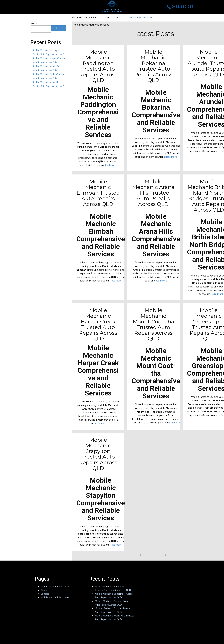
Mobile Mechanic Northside (85, 17)
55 (159, 555)
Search (34, 23)
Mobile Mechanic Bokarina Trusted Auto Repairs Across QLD (153, 66)
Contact (118, 17)
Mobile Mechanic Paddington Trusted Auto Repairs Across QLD (98, 66)
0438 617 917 (180, 7)
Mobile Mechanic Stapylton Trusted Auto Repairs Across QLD (98, 454)
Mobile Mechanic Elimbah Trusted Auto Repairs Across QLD (98, 193)
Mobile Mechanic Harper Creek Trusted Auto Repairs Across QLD (98, 324)
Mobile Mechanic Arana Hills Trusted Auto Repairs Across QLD (153, 193)
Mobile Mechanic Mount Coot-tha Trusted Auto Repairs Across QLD (153, 324)
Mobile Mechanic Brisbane (140, 17)
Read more (110, 165)
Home (77, 25)
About (106, 17)
